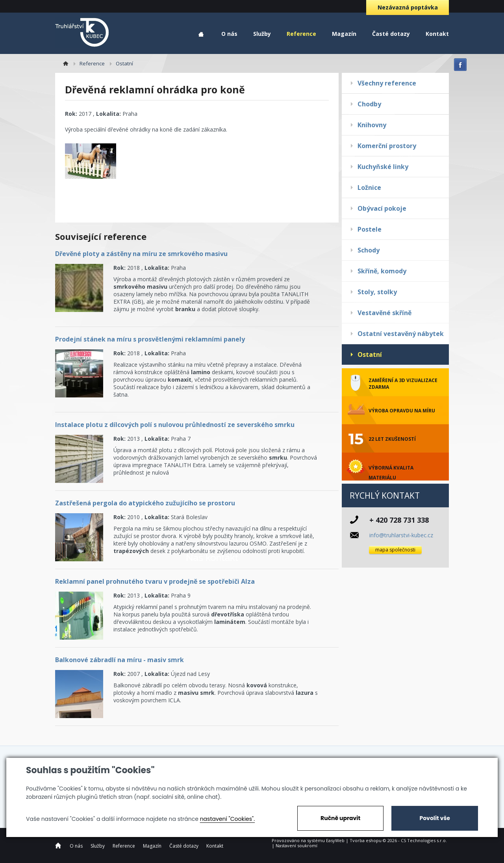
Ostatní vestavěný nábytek (401, 334)
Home (201, 34)
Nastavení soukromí (296, 845)
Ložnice (369, 187)
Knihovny (372, 125)
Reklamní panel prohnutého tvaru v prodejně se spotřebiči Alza (155, 581)
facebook (460, 65)
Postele (370, 229)
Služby (262, 34)
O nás (229, 34)
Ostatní (370, 354)
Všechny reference (387, 83)
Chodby (369, 104)
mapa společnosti (395, 550)
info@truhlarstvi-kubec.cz (401, 535)
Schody (369, 250)
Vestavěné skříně (384, 313)
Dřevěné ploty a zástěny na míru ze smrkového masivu (141, 254)
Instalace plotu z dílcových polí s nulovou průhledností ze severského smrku (175, 425)
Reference (301, 34)
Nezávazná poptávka (408, 7)
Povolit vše (435, 818)
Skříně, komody (382, 271)
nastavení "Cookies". (227, 819)
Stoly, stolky (377, 292)
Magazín (344, 34)
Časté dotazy (391, 34)
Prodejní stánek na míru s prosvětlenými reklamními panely (150, 339)
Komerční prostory (387, 146)
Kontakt (437, 34)
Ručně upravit (340, 818)
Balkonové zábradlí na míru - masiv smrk (120, 660)
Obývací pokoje (382, 208)
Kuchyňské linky (383, 167)
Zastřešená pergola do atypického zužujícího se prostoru (145, 503)
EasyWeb (335, 840)
